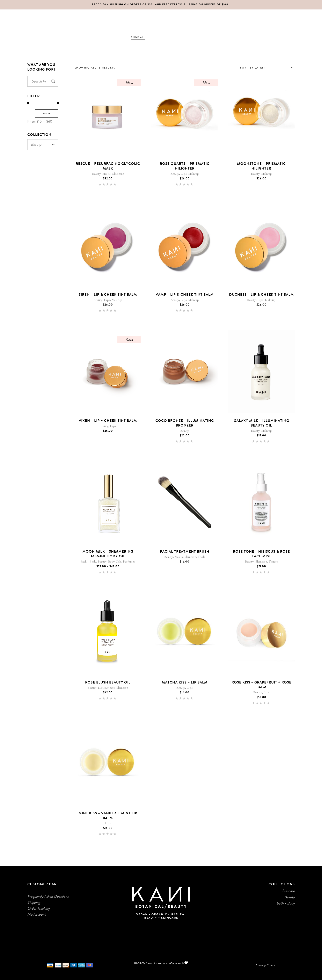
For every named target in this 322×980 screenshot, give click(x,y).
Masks (107, 174)
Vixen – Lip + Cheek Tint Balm (108, 421)
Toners (273, 561)
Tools (201, 557)
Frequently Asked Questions (48, 896)
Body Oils (115, 561)
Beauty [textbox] (43, 144)
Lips (184, 174)
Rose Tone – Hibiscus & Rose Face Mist (262, 554)
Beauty (96, 174)
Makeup (194, 174)
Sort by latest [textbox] (253, 68)
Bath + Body (88, 561)
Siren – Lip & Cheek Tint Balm (108, 294)
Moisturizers (106, 688)
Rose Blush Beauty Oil (108, 682)
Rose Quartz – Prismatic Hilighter (185, 166)
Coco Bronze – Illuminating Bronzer (185, 423)
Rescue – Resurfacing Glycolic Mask (108, 166)
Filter (47, 113)
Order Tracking (38, 908)
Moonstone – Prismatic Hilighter (261, 166)
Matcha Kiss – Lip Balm (185, 682)
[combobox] (266, 68)
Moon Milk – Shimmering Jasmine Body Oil (108, 554)
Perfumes (129, 561)
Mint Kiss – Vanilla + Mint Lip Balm (108, 816)
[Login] (284, 37)
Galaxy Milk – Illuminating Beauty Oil (262, 423)
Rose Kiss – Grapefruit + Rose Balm (262, 685)
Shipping (34, 902)
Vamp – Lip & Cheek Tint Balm (185, 294)
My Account (36, 914)
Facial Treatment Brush (185, 551)
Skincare (118, 174)
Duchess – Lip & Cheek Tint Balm (262, 294)
